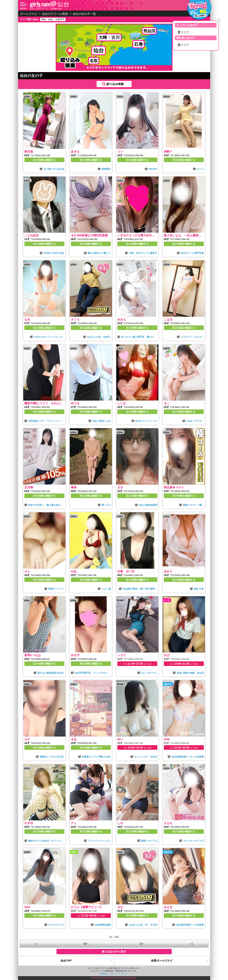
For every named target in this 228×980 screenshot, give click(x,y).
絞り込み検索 (115, 84)
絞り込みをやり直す (114, 952)
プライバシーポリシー (119, 974)
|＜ (37, 944)
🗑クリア (183, 32)
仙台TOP (66, 961)
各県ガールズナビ (162, 961)
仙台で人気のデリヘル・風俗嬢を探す (46, 9)
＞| (191, 944)
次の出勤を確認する (44, 160)
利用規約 (104, 974)
